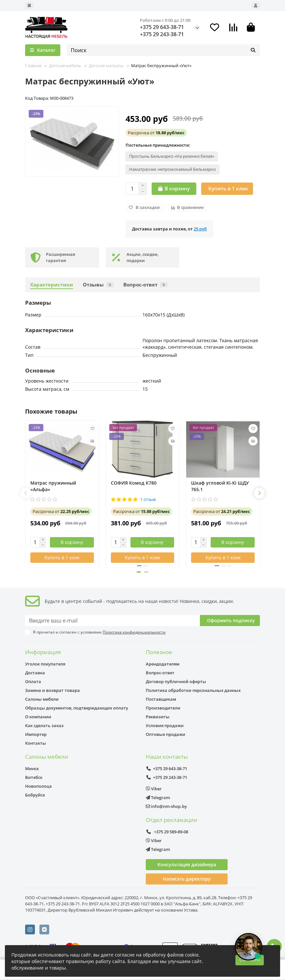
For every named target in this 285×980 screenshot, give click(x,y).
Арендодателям (163, 664)
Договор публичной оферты (176, 681)
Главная (33, 66)
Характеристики (52, 285)
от (156, 133)
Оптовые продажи (165, 734)
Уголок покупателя (45, 664)
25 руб (200, 229)
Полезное (159, 652)
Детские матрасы (106, 66)
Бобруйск (35, 795)
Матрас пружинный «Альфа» (53, 486)
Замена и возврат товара (52, 690)
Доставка (35, 673)
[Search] (163, 50)
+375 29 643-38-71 (162, 27)
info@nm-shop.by (166, 806)
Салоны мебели (42, 699)
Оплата (33, 681)
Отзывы (98, 285)
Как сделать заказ (44, 725)
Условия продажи (165, 725)
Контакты (36, 743)
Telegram (158, 797)
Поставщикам (161, 699)
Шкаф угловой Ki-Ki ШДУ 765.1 (220, 486)
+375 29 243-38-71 (162, 34)
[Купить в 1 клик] (227, 189)
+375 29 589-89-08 (167, 832)
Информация (43, 652)
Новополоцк (38, 786)
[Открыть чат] (248, 947)
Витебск (34, 777)
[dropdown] (29, 6)
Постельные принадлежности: (158, 145)
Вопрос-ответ (145, 285)
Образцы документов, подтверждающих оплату (77, 708)
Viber (154, 789)
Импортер (36, 734)
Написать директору (187, 879)
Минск (32, 768)
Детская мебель (65, 66)
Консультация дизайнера (187, 864)
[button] (26, 493)
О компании (38, 717)
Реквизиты (158, 717)
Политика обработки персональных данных (193, 690)
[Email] (112, 621)
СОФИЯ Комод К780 (134, 483)
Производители (163, 708)
